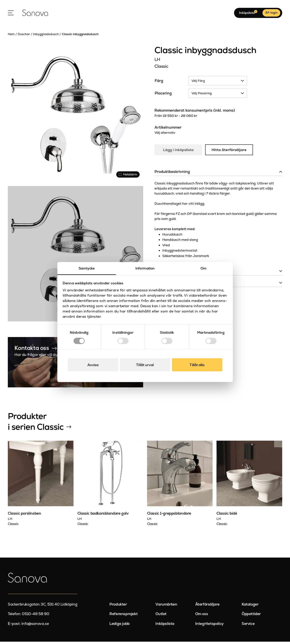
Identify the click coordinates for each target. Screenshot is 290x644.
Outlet (161, 616)
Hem (11, 36)
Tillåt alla (197, 365)
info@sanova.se (35, 626)
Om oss (202, 616)
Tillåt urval (145, 365)
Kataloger (250, 606)
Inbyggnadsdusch (46, 36)
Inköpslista (165, 626)
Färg (159, 83)
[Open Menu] (11, 14)
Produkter (118, 606)
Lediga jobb (120, 626)
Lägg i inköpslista (179, 152)
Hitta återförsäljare (230, 152)
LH (157, 61)
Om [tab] (204, 268)
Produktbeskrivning (172, 174)
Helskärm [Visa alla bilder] (128, 176)
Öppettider (251, 616)
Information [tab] (145, 268)
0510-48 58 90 (35, 616)
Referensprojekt (123, 616)
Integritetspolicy (209, 626)
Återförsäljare (207, 606)
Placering (163, 96)
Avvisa (93, 365)
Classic (161, 68)
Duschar (24, 36)
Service (248, 626)
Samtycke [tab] (87, 268)
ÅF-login (271, 14)
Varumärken (166, 606)
